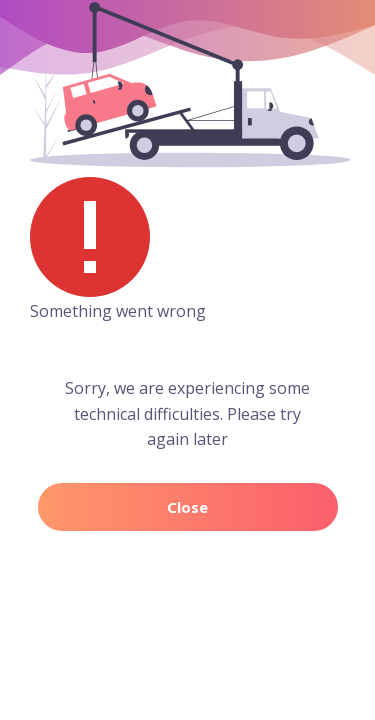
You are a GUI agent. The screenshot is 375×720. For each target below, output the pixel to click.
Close (187, 507)
